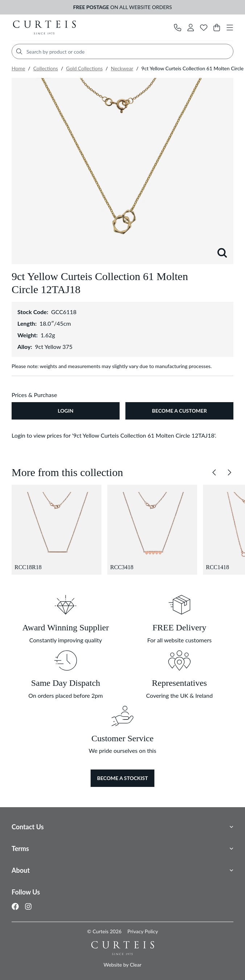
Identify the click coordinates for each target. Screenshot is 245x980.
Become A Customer (179, 411)
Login (65, 411)
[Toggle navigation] (230, 28)
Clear (136, 965)
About (21, 870)
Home (18, 68)
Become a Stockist (122, 778)
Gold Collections (84, 68)
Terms (20, 848)
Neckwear (122, 68)
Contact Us (28, 827)
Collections (46, 68)
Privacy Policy (142, 931)
